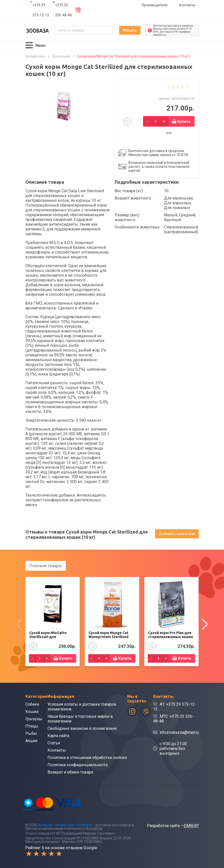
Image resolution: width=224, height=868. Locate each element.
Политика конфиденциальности (78, 765)
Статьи (54, 743)
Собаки (32, 704)
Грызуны (34, 719)
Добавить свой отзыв (177, 534)
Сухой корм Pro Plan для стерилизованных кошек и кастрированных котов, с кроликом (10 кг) (171, 639)
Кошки (32, 712)
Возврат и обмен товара (70, 772)
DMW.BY (191, 826)
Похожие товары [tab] (46, 566)
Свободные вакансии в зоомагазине (82, 728)
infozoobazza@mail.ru (179, 732)
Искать (130, 30)
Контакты (187, 5)
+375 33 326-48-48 (63, 10)
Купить (184, 122)
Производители (154, 5)
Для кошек (61, 56)
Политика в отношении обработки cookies (87, 758)
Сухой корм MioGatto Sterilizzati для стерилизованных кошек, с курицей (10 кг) (52, 639)
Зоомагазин (35, 56)
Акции (31, 741)
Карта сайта (58, 736)
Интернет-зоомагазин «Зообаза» (65, 825)
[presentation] (19, 624)
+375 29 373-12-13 (41, 10)
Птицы (32, 726)
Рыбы (31, 733)
